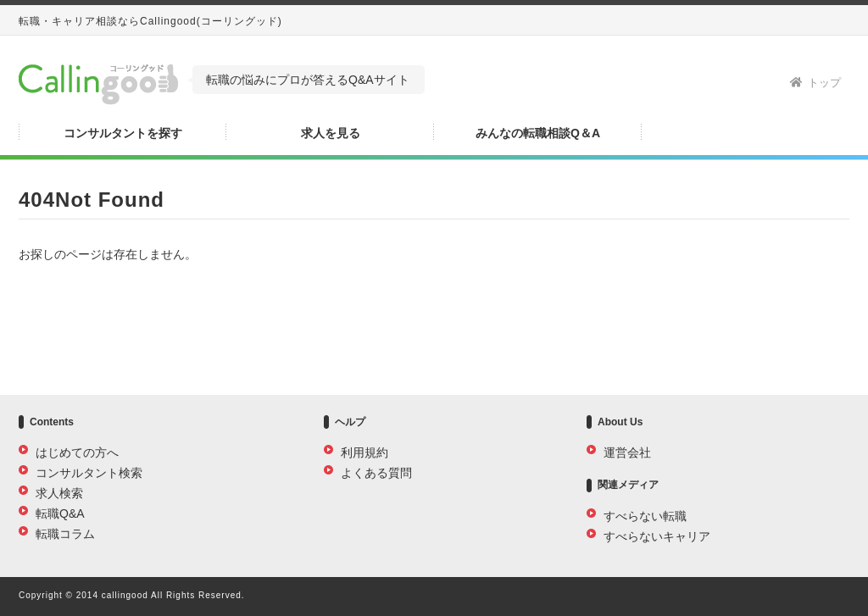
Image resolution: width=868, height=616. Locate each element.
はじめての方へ (77, 452)
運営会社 (627, 452)
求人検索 (59, 493)
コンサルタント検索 (89, 473)
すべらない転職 (645, 516)
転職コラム (65, 534)
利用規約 (364, 452)
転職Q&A (60, 513)
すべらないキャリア (657, 536)
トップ (815, 83)
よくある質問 (376, 473)
